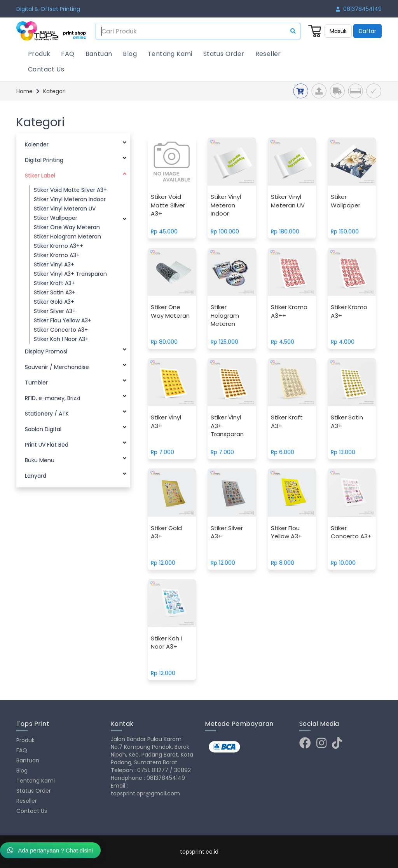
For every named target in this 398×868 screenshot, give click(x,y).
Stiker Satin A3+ (55, 292)
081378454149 (359, 9)
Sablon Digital (76, 428)
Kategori (54, 91)
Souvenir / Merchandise (76, 366)
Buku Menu (76, 459)
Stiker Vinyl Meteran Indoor (70, 199)
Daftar (367, 31)
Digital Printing (76, 159)
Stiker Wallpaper (80, 218)
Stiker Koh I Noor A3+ (61, 339)
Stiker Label (76, 175)
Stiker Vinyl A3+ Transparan (70, 274)
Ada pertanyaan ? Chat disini (50, 850)
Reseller (268, 54)
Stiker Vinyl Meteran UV (65, 209)
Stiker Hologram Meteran (67, 237)
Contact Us (46, 69)
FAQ (68, 54)
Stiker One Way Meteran (67, 227)
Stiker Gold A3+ (54, 302)
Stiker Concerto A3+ (61, 330)
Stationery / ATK (76, 413)
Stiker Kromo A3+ (57, 255)
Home (24, 91)
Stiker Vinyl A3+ (54, 264)
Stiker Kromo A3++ (58, 246)
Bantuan (99, 54)
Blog (130, 54)
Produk (39, 54)
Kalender (76, 144)
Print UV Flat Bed (76, 444)
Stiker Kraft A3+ (54, 283)
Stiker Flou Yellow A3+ (63, 320)
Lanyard (76, 475)
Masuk (338, 31)
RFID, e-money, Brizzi (76, 397)
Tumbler (76, 382)
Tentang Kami (170, 54)
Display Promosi (76, 351)
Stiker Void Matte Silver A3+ (70, 190)
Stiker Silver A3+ (55, 311)
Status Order (224, 54)
